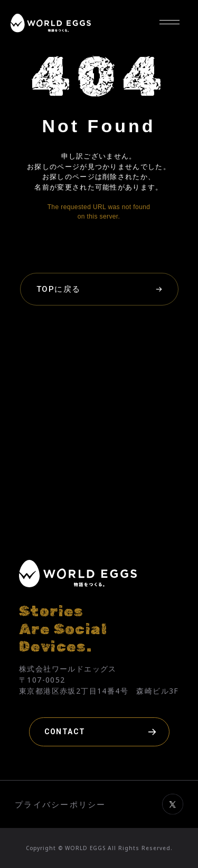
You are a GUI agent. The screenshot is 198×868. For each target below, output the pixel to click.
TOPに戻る (59, 289)
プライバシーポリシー (60, 804)
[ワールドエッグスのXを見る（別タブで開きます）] (173, 823)
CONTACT (65, 732)
